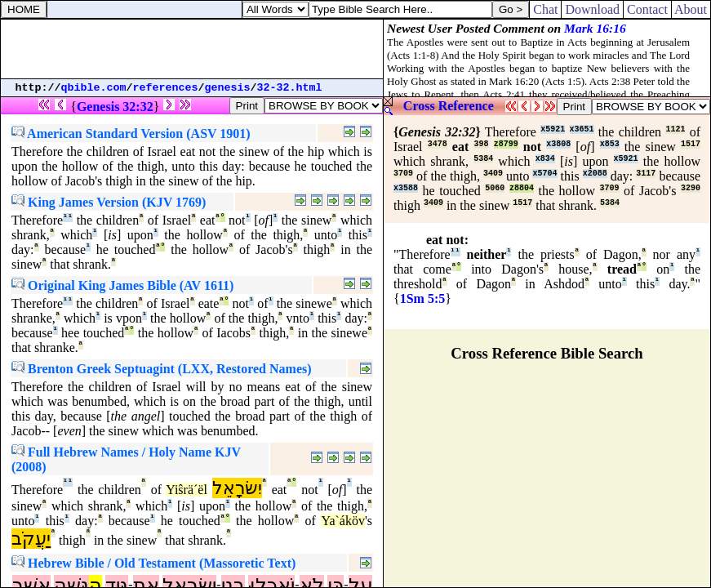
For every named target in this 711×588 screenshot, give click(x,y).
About (691, 9)
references (166, 88)
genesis (228, 88)
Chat (545, 9)
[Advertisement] (192, 49)
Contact (647, 9)
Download (592, 9)
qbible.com (94, 88)
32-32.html (290, 88)
